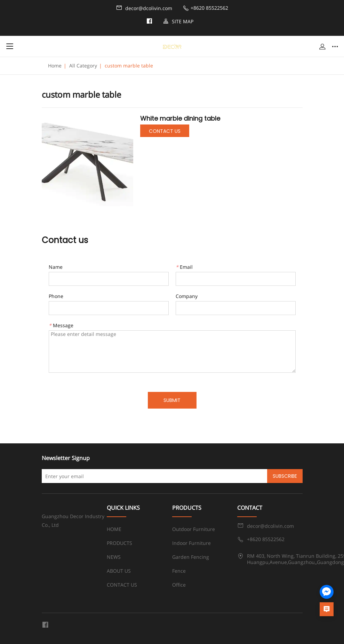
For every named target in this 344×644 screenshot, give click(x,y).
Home (55, 66)
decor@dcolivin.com (144, 8)
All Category (83, 66)
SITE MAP (178, 21)
